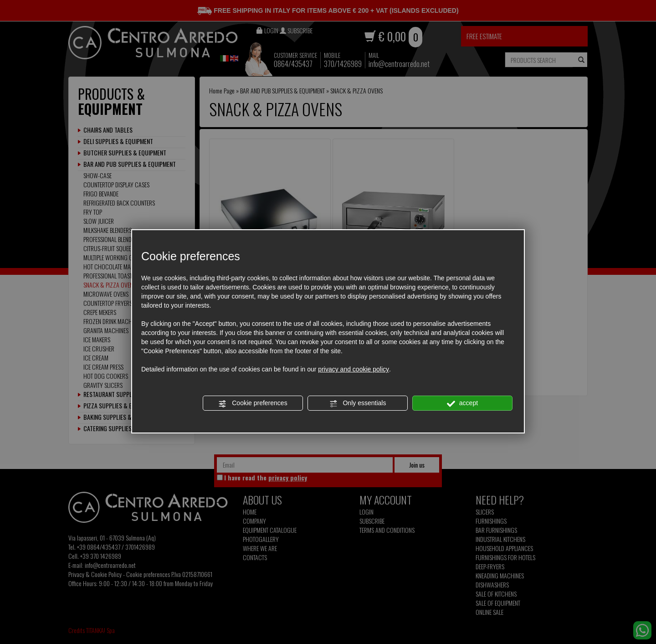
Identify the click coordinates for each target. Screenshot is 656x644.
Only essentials (358, 403)
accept (462, 403)
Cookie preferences (253, 403)
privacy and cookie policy (354, 369)
